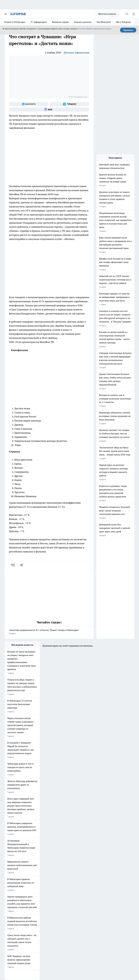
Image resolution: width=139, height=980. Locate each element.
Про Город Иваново (35, 862)
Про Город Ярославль (59, 862)
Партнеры (57, 892)
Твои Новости (33, 859)
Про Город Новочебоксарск (15, 859)
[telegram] (22, 565)
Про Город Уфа (57, 866)
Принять (128, 30)
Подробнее (129, 934)
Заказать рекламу (83, 22)
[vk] (13, 565)
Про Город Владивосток (14, 873)
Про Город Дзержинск (60, 869)
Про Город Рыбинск (35, 866)
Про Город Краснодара (37, 873)
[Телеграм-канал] (70, 104)
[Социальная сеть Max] (49, 110)
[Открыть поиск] (127, 14)
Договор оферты (35, 886)
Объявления (9, 886)
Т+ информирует (39, 22)
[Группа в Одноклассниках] (84, 863)
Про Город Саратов (12, 869)
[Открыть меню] (6, 14)
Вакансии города (60, 22)
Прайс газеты (10, 892)
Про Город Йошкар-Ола (60, 859)
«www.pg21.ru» (23, 898)
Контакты (57, 883)
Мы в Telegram (123, 22)
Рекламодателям (35, 892)
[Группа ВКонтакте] (29, 104)
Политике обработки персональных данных (95, 29)
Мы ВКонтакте (104, 22)
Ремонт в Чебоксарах (15, 22)
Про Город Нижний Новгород (39, 869)
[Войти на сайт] (134, 14)
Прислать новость (107, 14)
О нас (31, 883)
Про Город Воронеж (12, 862)
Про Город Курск (11, 866)
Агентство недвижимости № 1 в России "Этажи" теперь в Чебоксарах (49, 632)
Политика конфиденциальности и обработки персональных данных (30, 938)
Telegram (8, 883)
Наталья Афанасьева (77, 53)
